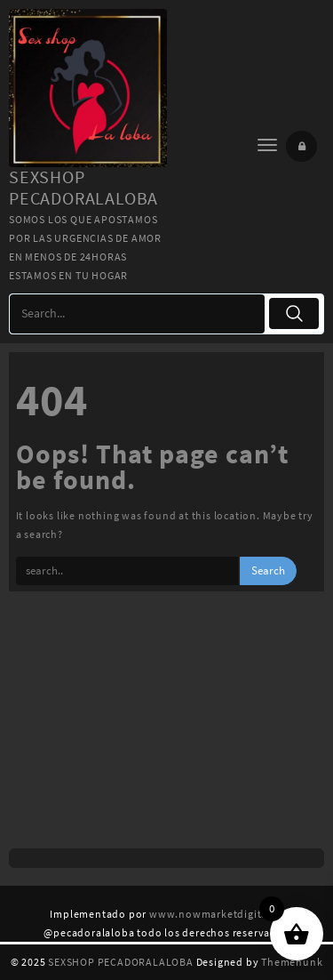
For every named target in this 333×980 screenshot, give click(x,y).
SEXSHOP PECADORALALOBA (83, 187)
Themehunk (292, 962)
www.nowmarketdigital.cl (216, 914)
